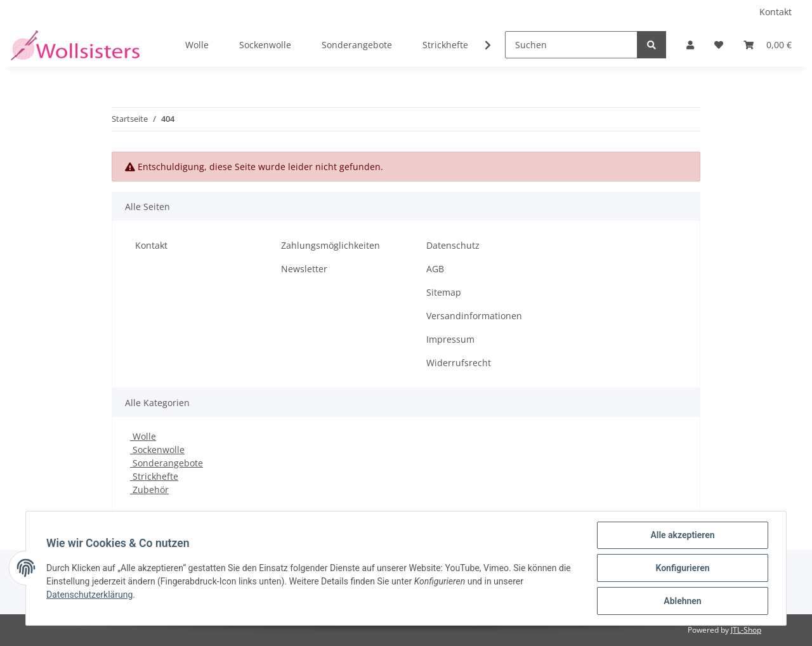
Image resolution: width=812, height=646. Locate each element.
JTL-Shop (746, 630)
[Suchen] (571, 45)
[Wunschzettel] (719, 45)
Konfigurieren (682, 568)
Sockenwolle (157, 450)
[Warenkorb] (768, 45)
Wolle (143, 436)
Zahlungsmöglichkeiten (331, 245)
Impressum (450, 339)
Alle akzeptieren (682, 535)
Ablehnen (682, 601)
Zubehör (149, 490)
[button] (690, 45)
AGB (435, 269)
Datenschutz (453, 245)
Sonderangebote (167, 463)
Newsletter (304, 269)
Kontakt (776, 12)
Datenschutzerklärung (89, 595)
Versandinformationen (474, 316)
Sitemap (444, 292)
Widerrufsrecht (459, 363)
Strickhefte (154, 476)
